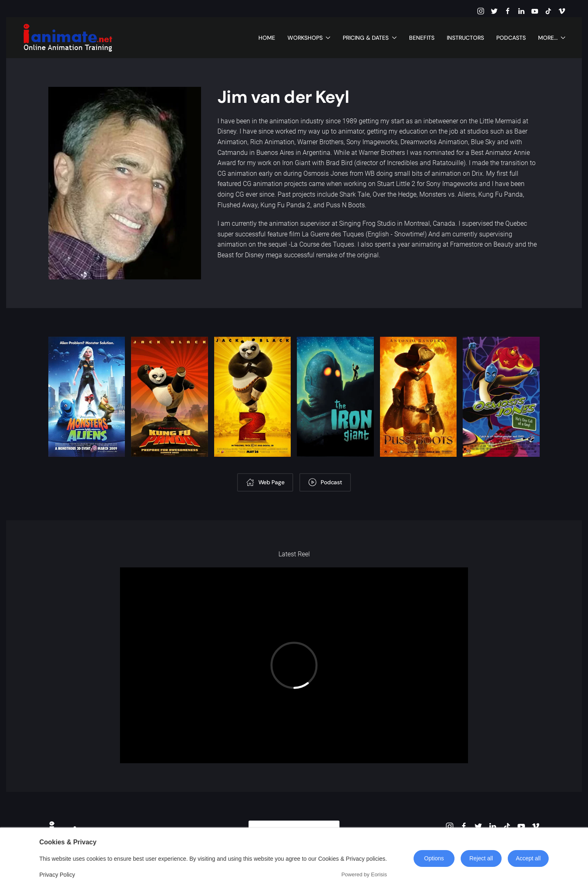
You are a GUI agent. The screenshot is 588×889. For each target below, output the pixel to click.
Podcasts (511, 38)
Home (267, 38)
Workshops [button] (309, 38)
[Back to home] (68, 38)
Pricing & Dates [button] (370, 38)
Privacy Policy (57, 875)
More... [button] (552, 38)
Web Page (265, 482)
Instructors (465, 38)
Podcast (325, 482)
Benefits (422, 38)
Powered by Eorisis (364, 874)
